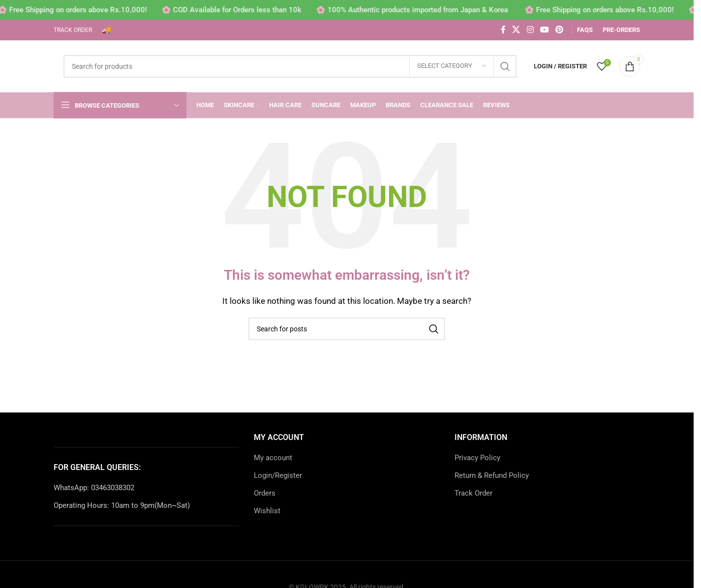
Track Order (473, 493)
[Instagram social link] (530, 30)
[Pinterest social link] (560, 30)
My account (273, 458)
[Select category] (452, 66)
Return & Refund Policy (492, 475)
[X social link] (516, 30)
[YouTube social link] (544, 30)
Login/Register (278, 475)
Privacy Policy (477, 458)
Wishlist (267, 511)
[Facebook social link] (503, 30)
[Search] (290, 66)
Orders (265, 493)
